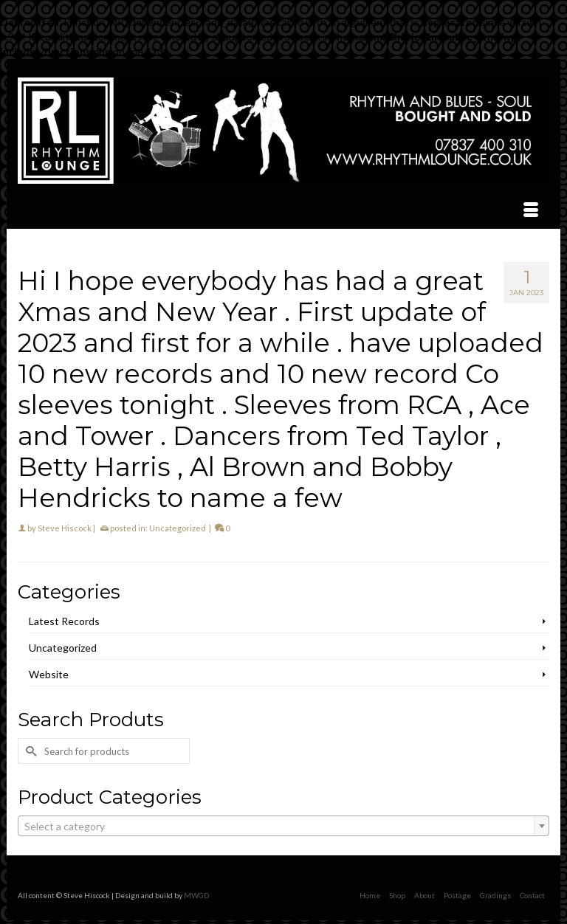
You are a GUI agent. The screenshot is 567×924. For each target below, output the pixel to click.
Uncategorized (178, 528)
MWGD (196, 895)
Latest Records (64, 621)
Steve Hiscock (65, 528)
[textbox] (283, 827)
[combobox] (283, 826)
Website (49, 674)
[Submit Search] (29, 751)
